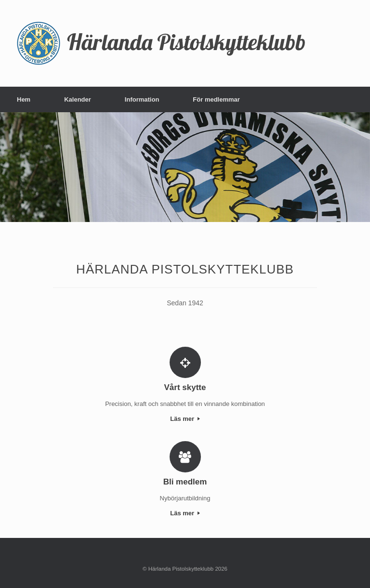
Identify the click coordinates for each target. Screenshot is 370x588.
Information (142, 99)
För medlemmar (216, 99)
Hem (24, 99)
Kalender (78, 99)
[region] (185, 167)
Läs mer (185, 419)
